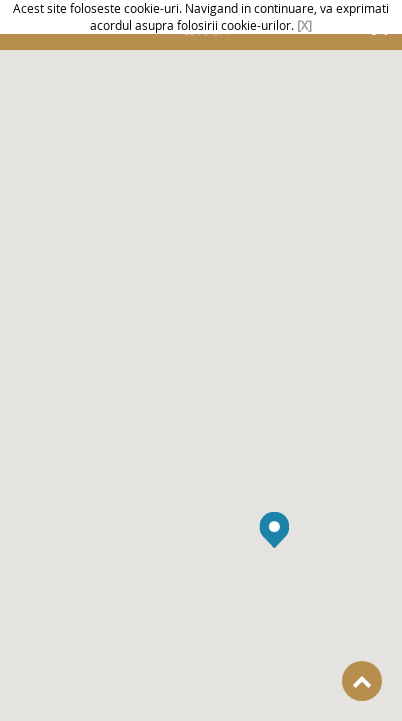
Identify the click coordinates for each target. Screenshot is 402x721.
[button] (274, 538)
